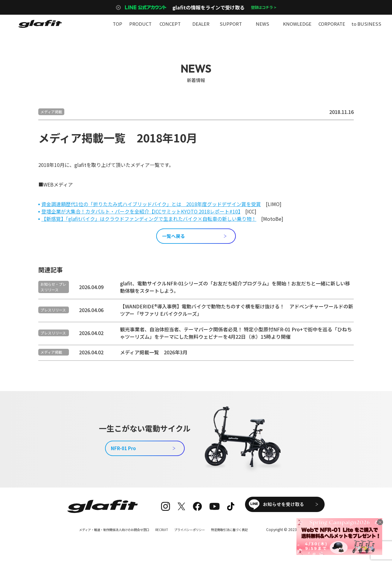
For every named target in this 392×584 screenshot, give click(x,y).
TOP (117, 24)
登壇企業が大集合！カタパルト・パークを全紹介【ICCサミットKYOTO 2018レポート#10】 (141, 211)
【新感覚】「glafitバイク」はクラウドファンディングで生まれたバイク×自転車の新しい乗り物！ (149, 219)
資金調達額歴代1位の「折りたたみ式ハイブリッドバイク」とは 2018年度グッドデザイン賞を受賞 (151, 204)
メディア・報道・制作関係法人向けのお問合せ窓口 (106, 547)
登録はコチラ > (263, 7)
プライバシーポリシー (194, 547)
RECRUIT (162, 547)
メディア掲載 (51, 112)
